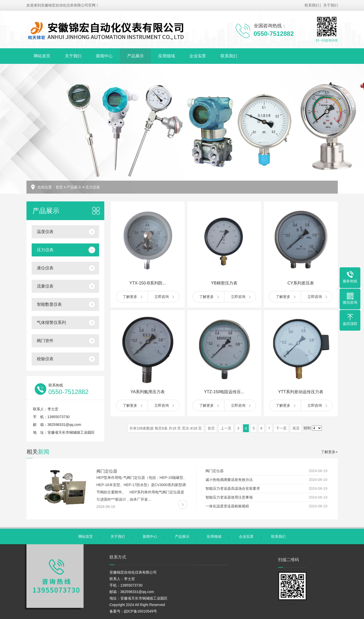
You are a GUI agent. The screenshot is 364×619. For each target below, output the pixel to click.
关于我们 (331, 5)
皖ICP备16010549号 (141, 611)
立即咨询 (162, 297)
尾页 (296, 428)
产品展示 (135, 56)
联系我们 (312, 5)
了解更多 (130, 297)
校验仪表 (45, 359)
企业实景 (198, 56)
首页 (59, 187)
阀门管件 (45, 341)
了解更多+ (329, 452)
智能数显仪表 (49, 304)
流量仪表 (45, 286)
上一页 (226, 428)
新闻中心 (104, 56)
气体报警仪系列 (51, 322)
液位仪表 (45, 268)
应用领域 (167, 56)
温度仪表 (45, 232)
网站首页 (42, 56)
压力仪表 (93, 187)
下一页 (281, 428)
